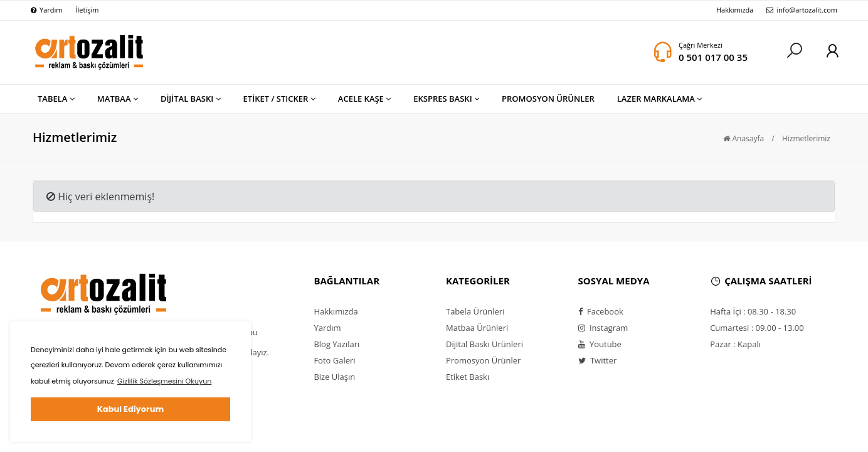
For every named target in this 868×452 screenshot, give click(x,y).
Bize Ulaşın (334, 377)
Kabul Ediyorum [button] (130, 409)
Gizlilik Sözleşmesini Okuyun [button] (164, 381)
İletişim (87, 10)
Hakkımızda (735, 10)
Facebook (601, 311)
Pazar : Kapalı (735, 344)
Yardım (46, 10)
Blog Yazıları (336, 344)
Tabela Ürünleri (475, 311)
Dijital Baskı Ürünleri (484, 344)
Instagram (603, 328)
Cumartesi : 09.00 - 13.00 (757, 328)
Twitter (598, 360)
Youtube (600, 344)
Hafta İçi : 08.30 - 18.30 (753, 311)
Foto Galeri (334, 360)
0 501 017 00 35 (713, 57)
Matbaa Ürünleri (477, 328)
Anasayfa (744, 138)
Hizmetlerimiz (806, 138)
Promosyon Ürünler (483, 360)
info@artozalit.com (802, 10)
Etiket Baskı (468, 377)
